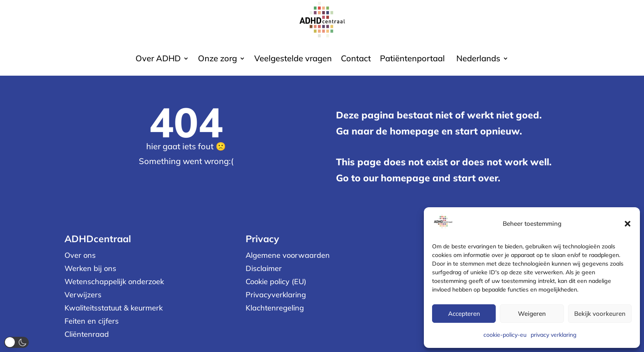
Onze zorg (217, 59)
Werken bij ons (90, 268)
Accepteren (464, 314)
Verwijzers (83, 295)
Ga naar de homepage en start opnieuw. (429, 131)
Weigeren (532, 314)
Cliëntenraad (87, 334)
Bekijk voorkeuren (600, 314)
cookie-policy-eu (505, 335)
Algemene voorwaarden (288, 255)
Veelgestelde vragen (293, 59)
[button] (628, 224)
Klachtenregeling (275, 308)
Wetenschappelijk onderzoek (114, 281)
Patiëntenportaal (412, 59)
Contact (356, 59)
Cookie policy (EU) (276, 281)
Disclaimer (264, 268)
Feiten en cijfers (92, 321)
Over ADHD (158, 59)
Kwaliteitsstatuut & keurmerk (114, 308)
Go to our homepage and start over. (418, 178)
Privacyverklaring (276, 295)
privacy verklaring (554, 335)
